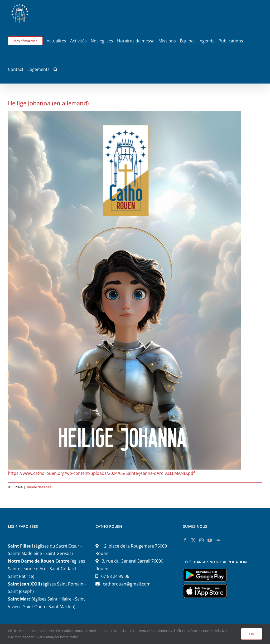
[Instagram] (201, 540)
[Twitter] (193, 540)
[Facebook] (185, 540)
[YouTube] (210, 540)
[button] (56, 69)
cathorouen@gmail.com (127, 584)
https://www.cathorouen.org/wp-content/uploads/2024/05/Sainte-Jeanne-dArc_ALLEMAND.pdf (101, 473)
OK (252, 634)
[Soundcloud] (218, 540)
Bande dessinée (39, 487)
